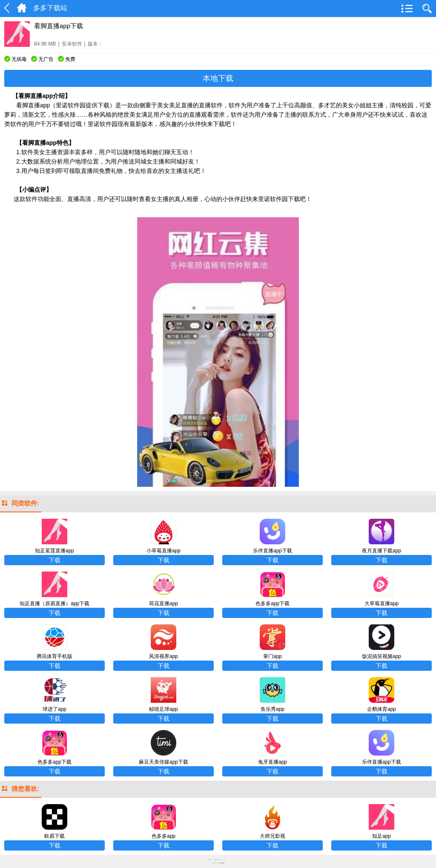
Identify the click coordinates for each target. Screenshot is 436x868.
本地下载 (218, 78)
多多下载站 (222, 863)
